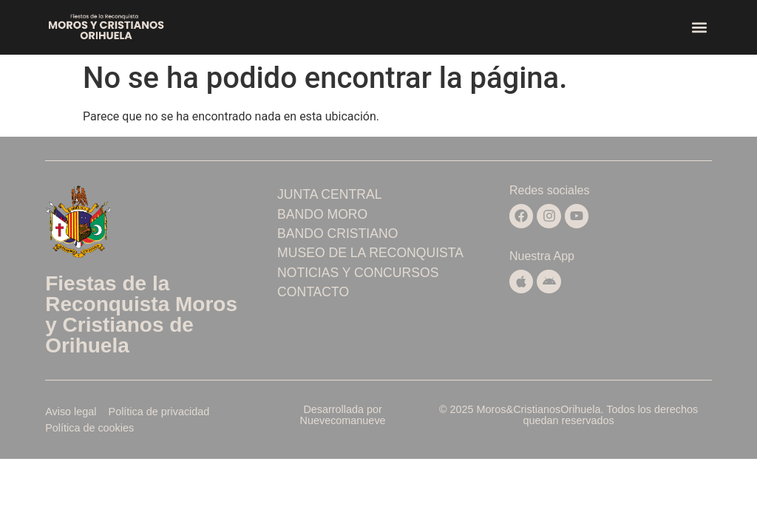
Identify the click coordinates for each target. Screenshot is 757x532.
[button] (700, 28)
